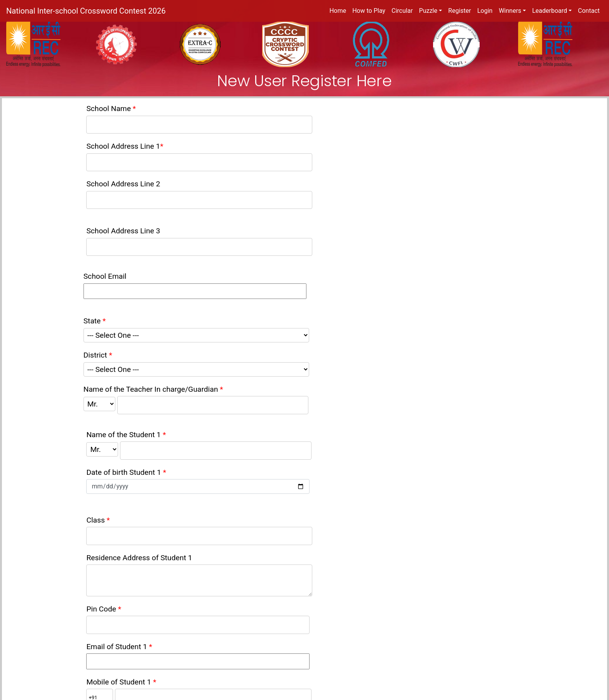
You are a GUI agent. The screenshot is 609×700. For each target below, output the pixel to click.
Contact (589, 11)
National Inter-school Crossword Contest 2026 (86, 11)
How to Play (369, 11)
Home (338, 11)
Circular (402, 11)
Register (460, 11)
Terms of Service (98, 658)
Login (485, 11)
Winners (510, 11)
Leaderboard (550, 11)
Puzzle (428, 11)
